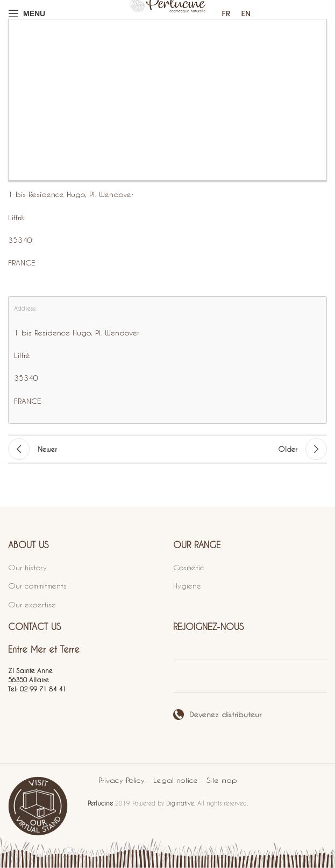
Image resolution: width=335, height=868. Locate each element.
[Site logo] (168, 13)
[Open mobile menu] (27, 13)
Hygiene (187, 586)
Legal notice (177, 780)
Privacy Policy (123, 780)
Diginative (180, 803)
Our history (27, 567)
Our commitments (37, 586)
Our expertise (32, 604)
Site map (222, 780)
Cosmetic (189, 567)
